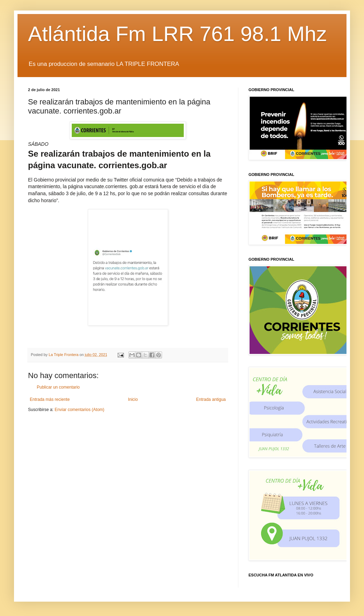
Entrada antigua (211, 399)
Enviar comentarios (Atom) (79, 410)
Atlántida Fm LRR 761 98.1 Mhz (177, 34)
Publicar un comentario (58, 387)
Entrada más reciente (50, 399)
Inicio (133, 399)
